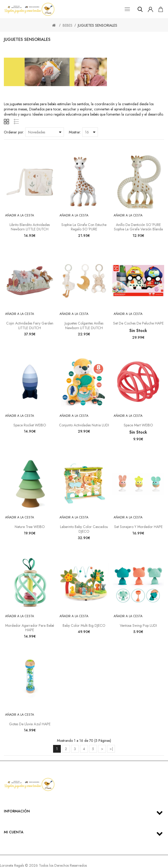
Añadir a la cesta (20, 215)
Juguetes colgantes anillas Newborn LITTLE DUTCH (84, 326)
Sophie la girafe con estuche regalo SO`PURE (84, 227)
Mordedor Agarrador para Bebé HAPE (30, 628)
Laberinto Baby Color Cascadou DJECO (84, 529)
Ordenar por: (14, 132)
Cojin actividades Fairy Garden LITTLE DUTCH (30, 326)
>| (111, 749)
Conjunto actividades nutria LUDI (84, 425)
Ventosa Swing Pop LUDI (138, 625)
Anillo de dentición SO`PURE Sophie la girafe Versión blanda (138, 227)
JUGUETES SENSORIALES (98, 25)
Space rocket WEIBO (30, 425)
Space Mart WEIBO (138, 425)
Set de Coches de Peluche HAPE (138, 323)
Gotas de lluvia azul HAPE (30, 724)
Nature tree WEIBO (30, 527)
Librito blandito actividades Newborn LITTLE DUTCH (30, 227)
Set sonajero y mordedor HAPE (138, 527)
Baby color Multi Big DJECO (84, 625)
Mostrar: (75, 132)
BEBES (68, 25)
